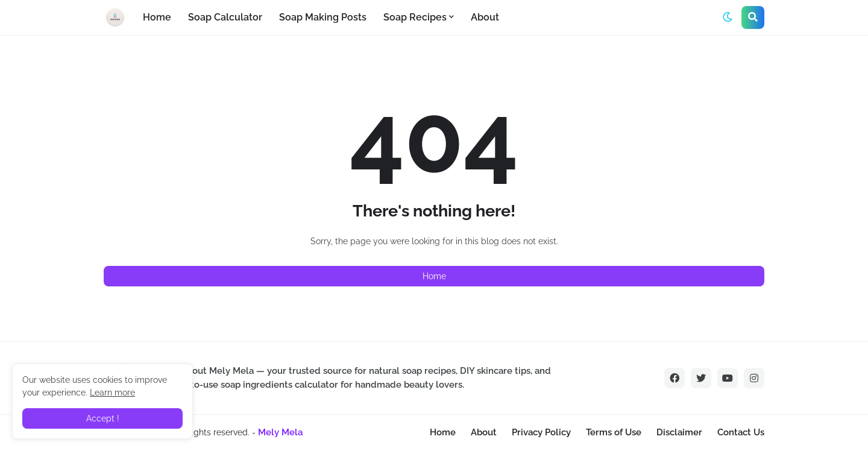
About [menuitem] (485, 17)
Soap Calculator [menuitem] (225, 17)
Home (434, 276)
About (484, 432)
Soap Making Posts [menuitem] (323, 17)
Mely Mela (280, 432)
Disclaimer (679, 432)
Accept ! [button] (103, 418)
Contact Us (741, 432)
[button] (728, 17)
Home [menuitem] (157, 17)
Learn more (112, 393)
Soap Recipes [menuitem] (415, 17)
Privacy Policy (541, 432)
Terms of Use (614, 432)
